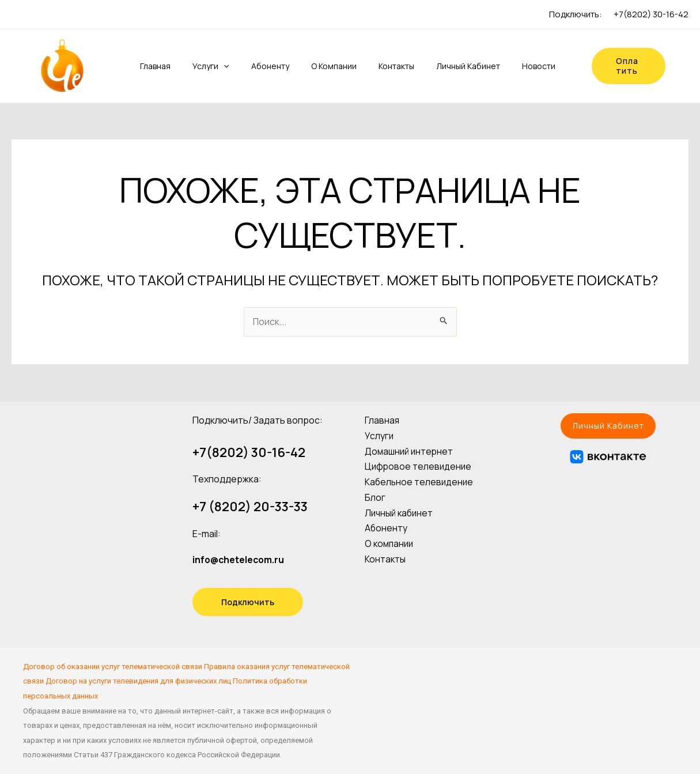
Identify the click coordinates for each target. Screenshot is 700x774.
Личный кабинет (454, 66)
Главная (159, 66)
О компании (327, 66)
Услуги (211, 66)
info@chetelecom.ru (239, 560)
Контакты (386, 66)
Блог (375, 494)
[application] (224, 66)
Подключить (248, 602)
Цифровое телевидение (419, 465)
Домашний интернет (410, 450)
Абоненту (267, 66)
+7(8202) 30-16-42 (651, 14)
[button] (608, 426)
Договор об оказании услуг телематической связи (113, 667)
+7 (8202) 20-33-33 (250, 507)
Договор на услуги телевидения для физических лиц (138, 681)
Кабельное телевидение (420, 479)
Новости (521, 66)
